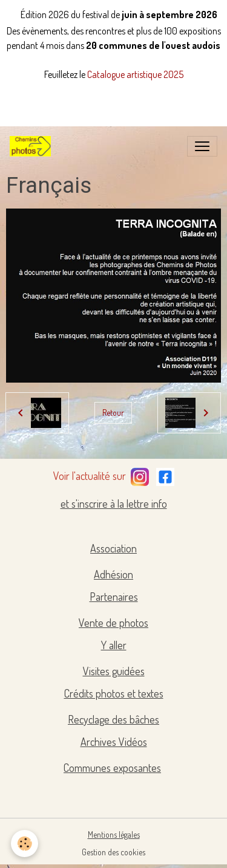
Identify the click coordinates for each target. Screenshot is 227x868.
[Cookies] (25, 844)
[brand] (33, 146)
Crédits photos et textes (114, 693)
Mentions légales (114, 834)
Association (113, 548)
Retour (113, 413)
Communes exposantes (112, 768)
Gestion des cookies (113, 852)
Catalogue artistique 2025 (135, 74)
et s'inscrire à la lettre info (114, 504)
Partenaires (114, 597)
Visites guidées (114, 671)
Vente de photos (113, 623)
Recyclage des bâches (113, 719)
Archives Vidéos (114, 742)
